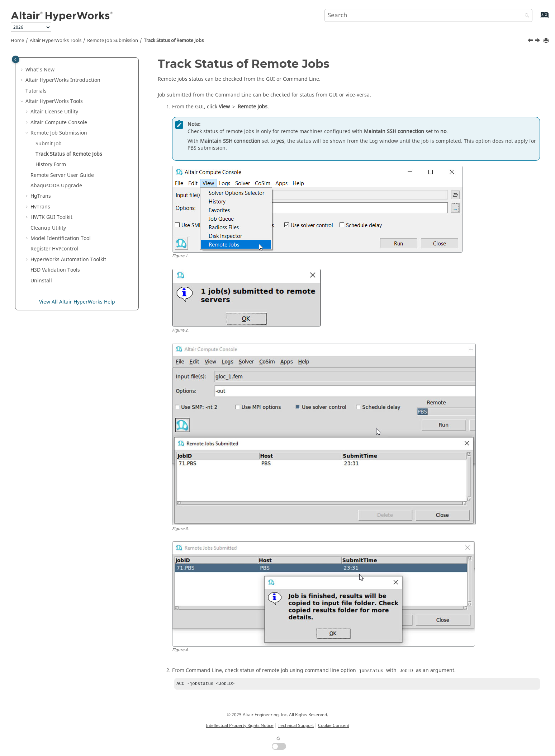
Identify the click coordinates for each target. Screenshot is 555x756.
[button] (23, 70)
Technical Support (296, 726)
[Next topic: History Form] (538, 41)
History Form (51, 165)
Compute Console (59, 123)
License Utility (54, 112)
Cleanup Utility (48, 228)
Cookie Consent (334, 726)
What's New (40, 70)
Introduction (63, 80)
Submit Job (49, 144)
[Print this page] (547, 41)
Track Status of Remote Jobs (174, 41)
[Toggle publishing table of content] (16, 59)
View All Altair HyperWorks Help (77, 302)
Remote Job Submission (113, 41)
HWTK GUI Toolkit (51, 217)
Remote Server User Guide (62, 175)
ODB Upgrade (56, 186)
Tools (56, 41)
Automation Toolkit (68, 260)
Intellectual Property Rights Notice (240, 726)
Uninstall (41, 281)
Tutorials (36, 91)
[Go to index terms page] (537, 18)
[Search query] (429, 15)
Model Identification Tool (61, 238)
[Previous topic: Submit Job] (531, 41)
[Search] (525, 16)
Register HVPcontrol (54, 249)
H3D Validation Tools (55, 270)
